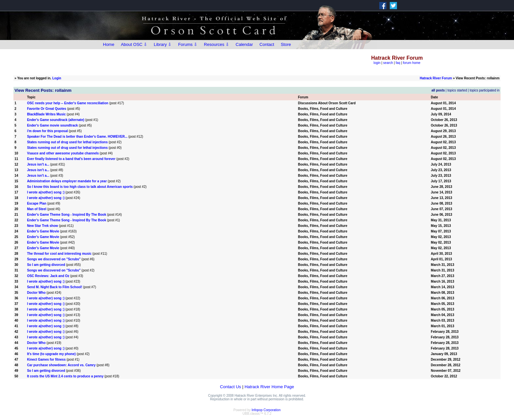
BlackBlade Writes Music (46, 114)
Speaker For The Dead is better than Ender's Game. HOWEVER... (77, 137)
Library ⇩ (163, 44)
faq (398, 63)
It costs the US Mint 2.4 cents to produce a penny (65, 376)
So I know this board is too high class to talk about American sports (80, 187)
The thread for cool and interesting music (59, 254)
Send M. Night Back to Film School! (54, 287)
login (377, 63)
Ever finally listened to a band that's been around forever (71, 159)
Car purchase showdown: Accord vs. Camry (61, 365)
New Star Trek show (42, 226)
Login (57, 78)
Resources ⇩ (217, 44)
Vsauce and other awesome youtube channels (63, 153)
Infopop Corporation (266, 410)
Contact (267, 44)
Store (286, 44)
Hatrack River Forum (436, 78)
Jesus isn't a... (38, 164)
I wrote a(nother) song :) (46, 192)
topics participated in (485, 90)
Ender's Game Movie (43, 231)
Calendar (244, 44)
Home (109, 44)
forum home (412, 63)
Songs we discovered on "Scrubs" (54, 259)
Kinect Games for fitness (46, 360)
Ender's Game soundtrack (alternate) (56, 120)
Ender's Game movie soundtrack (52, 125)
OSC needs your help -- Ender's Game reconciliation (68, 103)
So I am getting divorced (46, 265)
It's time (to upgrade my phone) (51, 354)
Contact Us (230, 387)
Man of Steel (37, 209)
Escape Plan (37, 203)
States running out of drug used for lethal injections (67, 142)
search (388, 63)
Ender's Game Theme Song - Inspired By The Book (66, 215)
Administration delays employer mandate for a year (67, 181)
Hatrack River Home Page (269, 387)
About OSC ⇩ (134, 44)
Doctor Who (36, 293)
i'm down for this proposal (47, 131)
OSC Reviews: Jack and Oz (48, 276)
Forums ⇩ (188, 44)
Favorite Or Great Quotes (46, 109)
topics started (457, 90)
